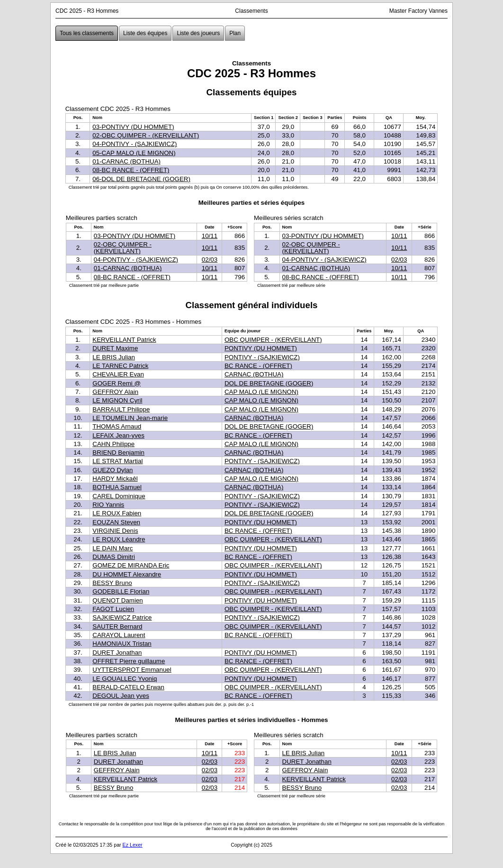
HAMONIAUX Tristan (122, 644)
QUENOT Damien (117, 600)
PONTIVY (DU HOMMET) (261, 348)
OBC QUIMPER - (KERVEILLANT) (273, 340)
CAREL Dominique (119, 496)
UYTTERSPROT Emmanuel (132, 670)
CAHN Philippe (113, 444)
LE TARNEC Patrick (120, 366)
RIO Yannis (108, 505)
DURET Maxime (115, 348)
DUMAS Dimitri (114, 557)
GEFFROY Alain (115, 392)
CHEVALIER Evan (118, 374)
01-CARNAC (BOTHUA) (126, 161)
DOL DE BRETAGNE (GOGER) (269, 383)
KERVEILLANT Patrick (124, 340)
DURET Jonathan (117, 653)
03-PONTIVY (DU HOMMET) (133, 127)
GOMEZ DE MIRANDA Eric (131, 565)
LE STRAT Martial (117, 461)
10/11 (210, 236)
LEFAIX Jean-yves (118, 435)
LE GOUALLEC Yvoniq (125, 679)
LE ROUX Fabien (117, 513)
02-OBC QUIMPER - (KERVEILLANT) (146, 135)
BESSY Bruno (112, 583)
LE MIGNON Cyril (117, 400)
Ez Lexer (133, 845)
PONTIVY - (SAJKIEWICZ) (262, 357)
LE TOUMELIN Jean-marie (130, 418)
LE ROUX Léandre (119, 539)
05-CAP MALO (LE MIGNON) (134, 153)
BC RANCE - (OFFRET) (258, 366)
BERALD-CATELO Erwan (128, 687)
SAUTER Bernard (117, 626)
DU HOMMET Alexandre (127, 574)
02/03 (210, 260)
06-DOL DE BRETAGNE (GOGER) (141, 179)
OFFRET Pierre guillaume (129, 661)
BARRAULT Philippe (121, 409)
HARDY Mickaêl (115, 479)
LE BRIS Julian (114, 357)
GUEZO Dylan (112, 470)
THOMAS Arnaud (117, 426)
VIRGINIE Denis (115, 531)
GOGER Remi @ (117, 383)
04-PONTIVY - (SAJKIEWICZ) (135, 144)
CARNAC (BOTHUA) (254, 374)
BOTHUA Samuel (117, 487)
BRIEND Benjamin (118, 452)
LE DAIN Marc (112, 548)
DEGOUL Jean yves (121, 696)
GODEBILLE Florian (121, 591)
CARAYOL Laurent (119, 635)
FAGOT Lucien (113, 609)
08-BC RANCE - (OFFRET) (131, 170)
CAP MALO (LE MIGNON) (261, 392)
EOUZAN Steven (116, 522)
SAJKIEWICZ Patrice (122, 617)
